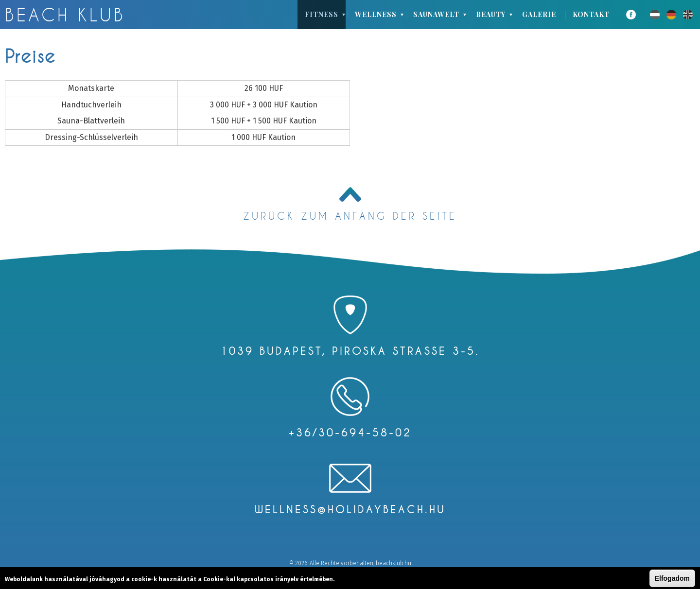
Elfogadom (672, 579)
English (688, 15)
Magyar (655, 15)
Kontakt (591, 14)
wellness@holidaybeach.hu (350, 509)
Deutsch (671, 15)
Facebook (631, 15)
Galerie (539, 14)
